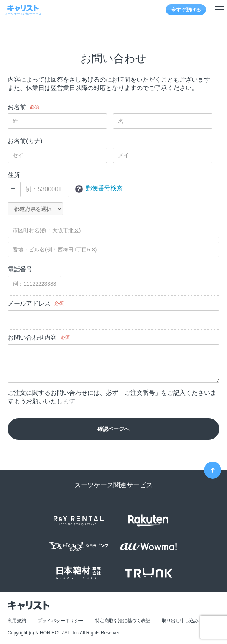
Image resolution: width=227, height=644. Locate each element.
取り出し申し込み (180, 621)
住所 (14, 175)
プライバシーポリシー (61, 621)
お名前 (17, 107)
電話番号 (20, 269)
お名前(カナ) (25, 141)
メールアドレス (29, 303)
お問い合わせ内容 (32, 338)
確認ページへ (113, 429)
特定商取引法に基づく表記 (123, 621)
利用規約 (17, 621)
